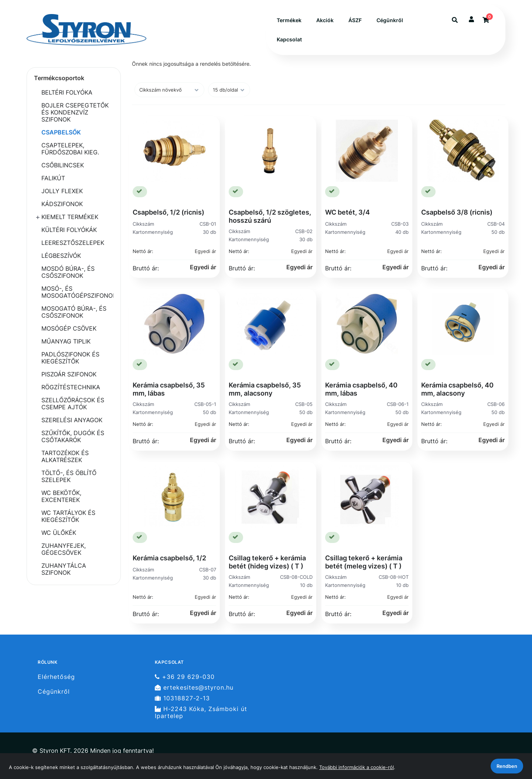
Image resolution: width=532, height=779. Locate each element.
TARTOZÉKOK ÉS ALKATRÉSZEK (65, 456)
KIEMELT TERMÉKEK (70, 217)
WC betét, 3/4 (347, 212)
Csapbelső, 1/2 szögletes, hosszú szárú (270, 216)
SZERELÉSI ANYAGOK (72, 420)
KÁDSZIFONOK (62, 204)
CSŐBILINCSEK (63, 165)
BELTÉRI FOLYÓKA (67, 92)
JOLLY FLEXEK (62, 191)
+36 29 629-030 (185, 677)
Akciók (325, 20)
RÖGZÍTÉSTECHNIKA (71, 387)
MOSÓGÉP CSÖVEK (69, 328)
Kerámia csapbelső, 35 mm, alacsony (265, 389)
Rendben (507, 766)
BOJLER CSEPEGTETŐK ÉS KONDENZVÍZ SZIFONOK (75, 112)
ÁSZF (355, 20)
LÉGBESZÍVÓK (61, 256)
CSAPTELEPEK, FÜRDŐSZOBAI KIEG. (70, 149)
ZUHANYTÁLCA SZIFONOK (64, 569)
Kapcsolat (289, 39)
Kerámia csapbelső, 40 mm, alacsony (457, 389)
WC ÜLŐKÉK (59, 533)
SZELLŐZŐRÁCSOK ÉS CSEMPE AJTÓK (73, 404)
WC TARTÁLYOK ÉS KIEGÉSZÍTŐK (68, 516)
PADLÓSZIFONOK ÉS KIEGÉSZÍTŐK (70, 358)
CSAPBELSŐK (61, 132)
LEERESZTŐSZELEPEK (73, 243)
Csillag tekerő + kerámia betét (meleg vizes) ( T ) (364, 562)
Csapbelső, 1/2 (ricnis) (168, 212)
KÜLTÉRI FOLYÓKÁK (69, 230)
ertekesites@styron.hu (194, 688)
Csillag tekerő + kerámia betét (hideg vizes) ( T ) (267, 562)
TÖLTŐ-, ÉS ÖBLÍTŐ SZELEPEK (69, 476)
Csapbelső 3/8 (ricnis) (457, 212)
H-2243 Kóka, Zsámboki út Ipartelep (201, 713)
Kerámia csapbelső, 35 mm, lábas (169, 389)
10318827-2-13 (182, 698)
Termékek (289, 20)
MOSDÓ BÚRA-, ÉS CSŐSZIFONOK (68, 272)
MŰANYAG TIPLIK (66, 341)
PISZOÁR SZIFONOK (69, 374)
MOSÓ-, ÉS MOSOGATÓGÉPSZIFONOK (77, 292)
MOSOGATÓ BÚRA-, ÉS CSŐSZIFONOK (74, 312)
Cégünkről (390, 20)
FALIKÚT (53, 178)
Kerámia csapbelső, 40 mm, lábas (361, 389)
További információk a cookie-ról (357, 767)
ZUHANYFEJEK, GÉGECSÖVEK (64, 549)
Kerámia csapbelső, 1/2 (169, 558)
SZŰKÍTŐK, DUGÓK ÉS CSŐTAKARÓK (73, 436)
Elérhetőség (56, 677)
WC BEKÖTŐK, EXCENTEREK (61, 496)
